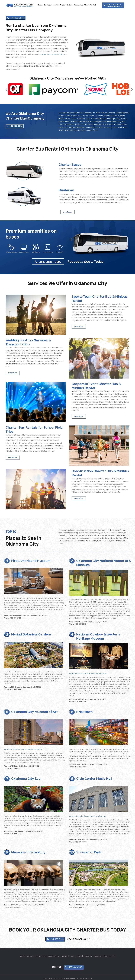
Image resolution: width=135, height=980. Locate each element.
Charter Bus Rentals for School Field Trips (34, 429)
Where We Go (41, 956)
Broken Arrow (54, 956)
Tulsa (72, 956)
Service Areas (60, 5)
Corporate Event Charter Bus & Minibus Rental (96, 386)
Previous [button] (7, 88)
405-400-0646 (15, 126)
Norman (65, 956)
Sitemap (112, 956)
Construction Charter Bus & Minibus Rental (100, 473)
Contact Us (78, 5)
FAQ (94, 5)
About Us (88, 5)
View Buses (67, 212)
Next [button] (132, 88)
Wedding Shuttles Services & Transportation (28, 342)
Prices (70, 5)
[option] (15, 89)
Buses (40, 5)
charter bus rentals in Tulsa (52, 54)
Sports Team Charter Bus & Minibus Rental (100, 299)
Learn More (79, 326)
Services (48, 5)
